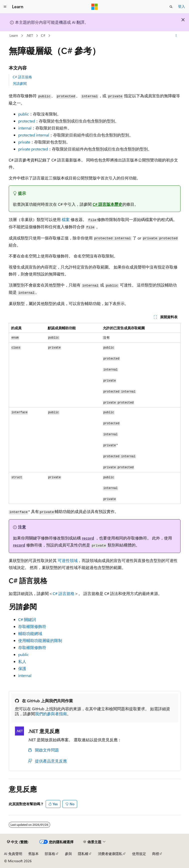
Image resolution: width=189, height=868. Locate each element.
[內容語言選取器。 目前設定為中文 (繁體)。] (18, 842)
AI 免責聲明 (13, 854)
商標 (156, 854)
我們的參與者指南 (51, 714)
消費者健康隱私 (110, 854)
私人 (22, 661)
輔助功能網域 (30, 633)
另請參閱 (20, 83)
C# (43, 35)
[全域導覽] (5, 7)
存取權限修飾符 (32, 626)
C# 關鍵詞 (27, 619)
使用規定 (139, 854)
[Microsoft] (95, 7)
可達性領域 (68, 560)
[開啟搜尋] (171, 7)
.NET (30, 35)
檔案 (66, 219)
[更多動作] (176, 36)
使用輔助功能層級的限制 (40, 640)
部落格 (50, 854)
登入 (182, 6)
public (24, 654)
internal (25, 675)
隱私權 (83, 854)
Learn (14, 35)
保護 (22, 668)
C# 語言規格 (22, 77)
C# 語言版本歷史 (107, 204)
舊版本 (33, 854)
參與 (68, 854)
